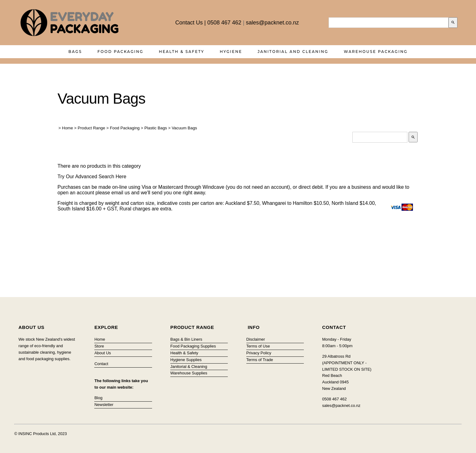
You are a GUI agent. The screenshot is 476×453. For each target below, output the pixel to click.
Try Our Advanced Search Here (92, 177)
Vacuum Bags (184, 128)
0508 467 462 (224, 23)
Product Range (91, 128)
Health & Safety (182, 52)
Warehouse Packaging (376, 52)
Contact (101, 364)
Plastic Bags (156, 128)
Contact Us (189, 23)
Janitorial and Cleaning (293, 52)
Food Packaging (120, 52)
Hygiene (231, 52)
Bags (75, 52)
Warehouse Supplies (189, 373)
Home (68, 128)
